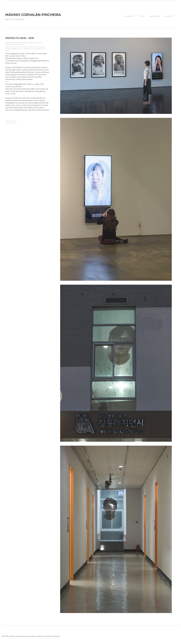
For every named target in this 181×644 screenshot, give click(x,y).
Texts (142, 16)
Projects (130, 16)
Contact (169, 16)
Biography (155, 16)
